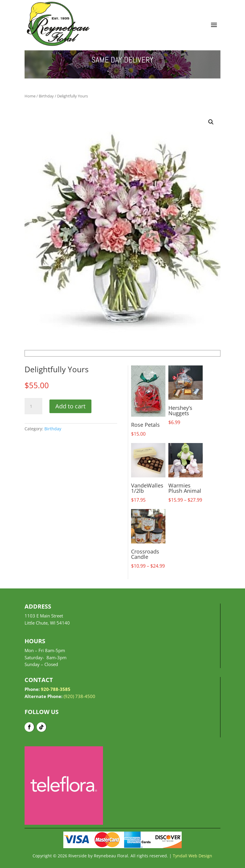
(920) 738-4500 (79, 696)
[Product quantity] (33, 406)
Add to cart (70, 406)
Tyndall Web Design (192, 856)
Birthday (46, 96)
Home (30, 96)
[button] (211, 122)
